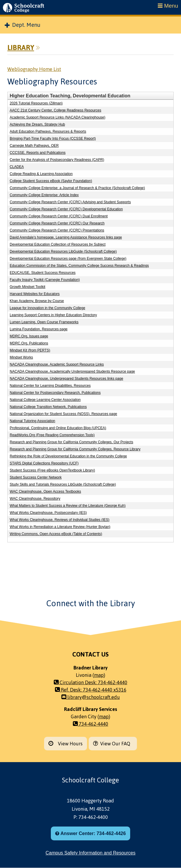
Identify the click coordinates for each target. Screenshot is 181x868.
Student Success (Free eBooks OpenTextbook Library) (52, 470)
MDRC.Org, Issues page (29, 336)
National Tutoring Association (32, 421)
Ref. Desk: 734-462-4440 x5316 (91, 690)
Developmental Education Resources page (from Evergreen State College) (68, 259)
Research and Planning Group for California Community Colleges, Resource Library (75, 449)
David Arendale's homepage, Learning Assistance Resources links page (66, 237)
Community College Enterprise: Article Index (44, 195)
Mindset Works (21, 357)
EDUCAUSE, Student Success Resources (43, 273)
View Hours (66, 744)
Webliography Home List (34, 69)
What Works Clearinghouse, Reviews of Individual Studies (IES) (60, 520)
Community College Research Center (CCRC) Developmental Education (66, 209)
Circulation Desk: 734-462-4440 (90, 682)
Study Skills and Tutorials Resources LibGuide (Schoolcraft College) (63, 484)
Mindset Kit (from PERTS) (30, 350)
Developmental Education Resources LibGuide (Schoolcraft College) (63, 251)
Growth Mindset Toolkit (27, 287)
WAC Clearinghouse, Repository (35, 499)
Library (21, 48)
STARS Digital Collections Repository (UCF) (44, 463)
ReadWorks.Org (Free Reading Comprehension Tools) (52, 435)
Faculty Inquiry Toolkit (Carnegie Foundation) (45, 280)
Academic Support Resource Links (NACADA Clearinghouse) (57, 117)
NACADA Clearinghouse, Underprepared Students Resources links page (66, 379)
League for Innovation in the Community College (47, 308)
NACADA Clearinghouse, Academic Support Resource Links (57, 364)
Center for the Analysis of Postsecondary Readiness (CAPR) (57, 160)
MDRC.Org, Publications (29, 343)
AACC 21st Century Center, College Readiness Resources (55, 110)
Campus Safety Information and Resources (90, 853)
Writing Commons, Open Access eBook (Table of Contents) (56, 534)
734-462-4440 (90, 724)
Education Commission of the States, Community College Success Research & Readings (79, 266)
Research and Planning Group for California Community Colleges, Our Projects (71, 442)
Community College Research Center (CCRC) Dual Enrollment (59, 216)
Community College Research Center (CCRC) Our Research (57, 223)
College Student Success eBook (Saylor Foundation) (51, 181)
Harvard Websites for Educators (35, 294)
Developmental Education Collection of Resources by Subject (58, 244)
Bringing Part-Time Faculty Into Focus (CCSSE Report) (53, 139)
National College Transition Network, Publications (48, 407)
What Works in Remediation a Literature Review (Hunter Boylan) (60, 527)
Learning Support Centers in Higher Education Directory (53, 315)
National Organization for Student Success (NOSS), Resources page (63, 414)
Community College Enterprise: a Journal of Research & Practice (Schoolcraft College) (77, 188)
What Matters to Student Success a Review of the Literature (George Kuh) (68, 506)
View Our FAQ (113, 744)
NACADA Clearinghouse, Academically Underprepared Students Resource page (72, 371)
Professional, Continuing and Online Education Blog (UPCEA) (58, 428)
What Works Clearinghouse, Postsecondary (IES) (48, 513)
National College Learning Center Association (45, 400)
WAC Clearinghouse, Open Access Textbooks (45, 492)
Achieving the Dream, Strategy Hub (37, 124)
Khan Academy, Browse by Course (37, 301)
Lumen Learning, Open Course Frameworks (44, 322)
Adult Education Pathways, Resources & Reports (48, 131)
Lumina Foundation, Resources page (39, 329)
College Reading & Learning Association (41, 174)
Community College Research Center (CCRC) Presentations (57, 230)
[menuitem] (90, 25)
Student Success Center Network (36, 477)
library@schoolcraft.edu (91, 697)
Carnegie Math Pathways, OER (34, 146)
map (99, 675)
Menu (168, 6)
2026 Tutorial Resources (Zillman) (36, 103)
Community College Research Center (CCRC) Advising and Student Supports (70, 202)
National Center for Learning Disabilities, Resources (50, 386)
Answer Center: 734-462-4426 (90, 833)
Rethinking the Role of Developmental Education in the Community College (68, 456)
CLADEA (17, 167)
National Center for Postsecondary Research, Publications (55, 393)
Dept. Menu (22, 25)
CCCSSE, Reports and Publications (38, 153)
